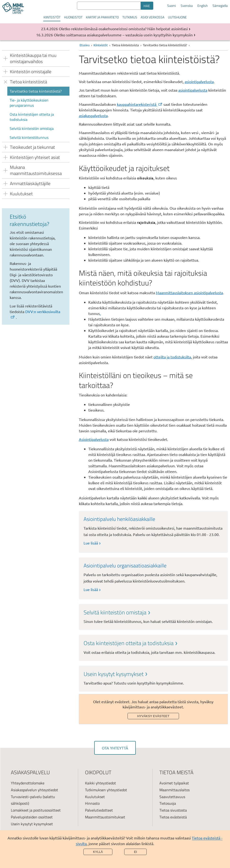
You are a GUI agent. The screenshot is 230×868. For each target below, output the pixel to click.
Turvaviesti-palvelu (26, 797)
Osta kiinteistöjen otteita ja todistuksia (32, 117)
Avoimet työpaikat (174, 783)
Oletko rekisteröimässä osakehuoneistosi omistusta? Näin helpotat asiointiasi (123, 29)
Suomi (172, 6)
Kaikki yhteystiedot (100, 783)
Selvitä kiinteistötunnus (29, 137)
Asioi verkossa (153, 17)
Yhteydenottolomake (28, 783)
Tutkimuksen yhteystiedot (106, 790)
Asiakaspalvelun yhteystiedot (34, 790)
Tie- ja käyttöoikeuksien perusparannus (29, 103)
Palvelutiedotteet (99, 810)
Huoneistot (73, 17)
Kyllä (98, 852)
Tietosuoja (168, 803)
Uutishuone (177, 17)
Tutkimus (130, 17)
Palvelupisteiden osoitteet (32, 817)
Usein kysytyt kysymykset (32, 824)
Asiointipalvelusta (94, 439)
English (203, 6)
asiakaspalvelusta (93, 115)
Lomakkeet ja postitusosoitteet (36, 810)
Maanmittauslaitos (175, 790)
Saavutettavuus (172, 797)
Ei (135, 852)
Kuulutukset (95, 797)
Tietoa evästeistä (173, 817)
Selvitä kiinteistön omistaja (32, 128)
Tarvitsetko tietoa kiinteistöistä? (36, 91)
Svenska (187, 6)
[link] (153, 616)
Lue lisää (91, 543)
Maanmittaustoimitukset (105, 817)
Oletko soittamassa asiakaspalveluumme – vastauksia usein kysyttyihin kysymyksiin (123, 35)
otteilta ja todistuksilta (172, 357)
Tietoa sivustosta (173, 810)
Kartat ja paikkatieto (102, 17)
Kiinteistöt (52, 17)
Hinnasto (92, 803)
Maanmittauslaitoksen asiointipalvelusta (189, 293)
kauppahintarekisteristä (140, 104)
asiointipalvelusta (199, 81)
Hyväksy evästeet (153, 716)
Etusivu (85, 45)
